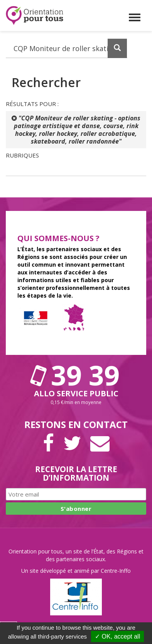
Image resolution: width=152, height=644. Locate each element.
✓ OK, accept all (117, 636)
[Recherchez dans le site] (67, 48)
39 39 (76, 375)
